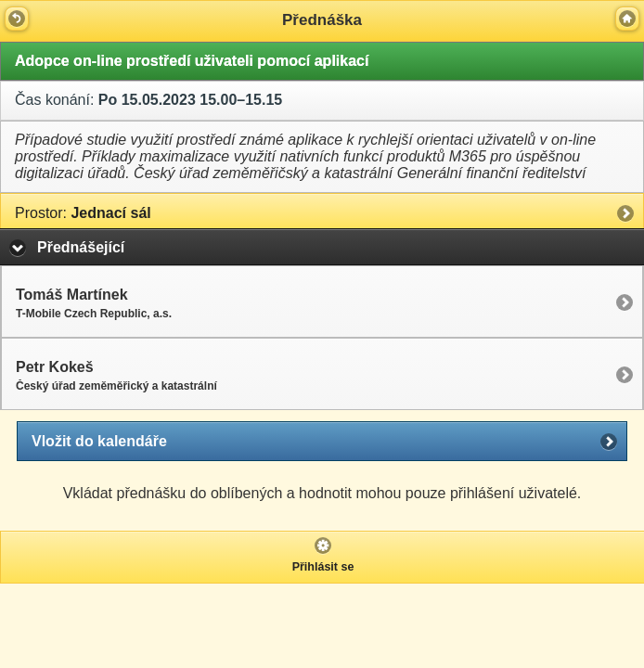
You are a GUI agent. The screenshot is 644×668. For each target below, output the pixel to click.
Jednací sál (83, 213)
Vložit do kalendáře (99, 441)
